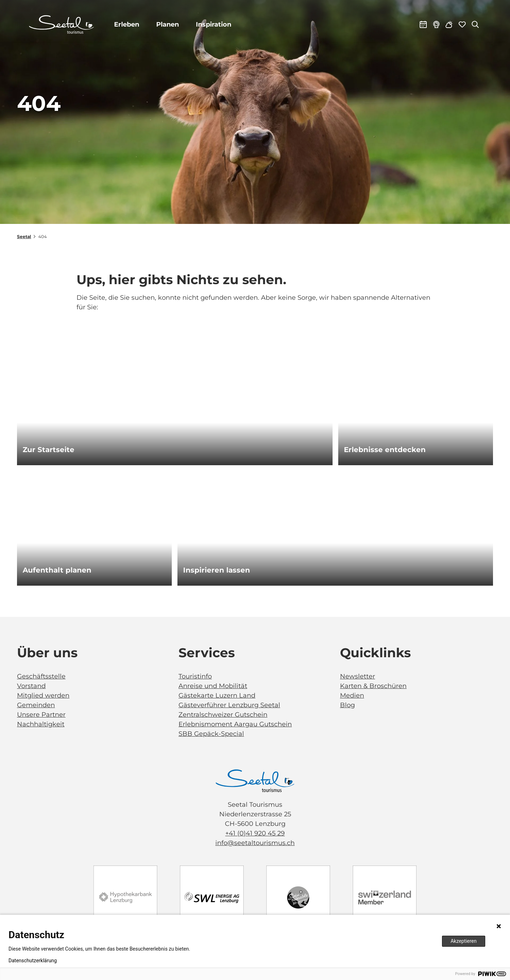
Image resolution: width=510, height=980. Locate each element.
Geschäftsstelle (41, 676)
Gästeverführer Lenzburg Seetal (229, 705)
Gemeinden (36, 705)
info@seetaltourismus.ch (255, 843)
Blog (347, 705)
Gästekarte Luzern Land (217, 695)
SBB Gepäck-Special (211, 734)
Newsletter (358, 676)
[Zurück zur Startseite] (61, 25)
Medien (352, 695)
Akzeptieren (464, 941)
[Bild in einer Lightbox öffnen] (255, 781)
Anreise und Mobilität (213, 686)
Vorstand (31, 686)
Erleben (127, 24)
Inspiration (214, 24)
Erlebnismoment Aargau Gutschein (235, 724)
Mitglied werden (43, 695)
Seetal (24, 236)
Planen (168, 24)
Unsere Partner (41, 715)
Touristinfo (195, 676)
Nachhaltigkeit (41, 724)
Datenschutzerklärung (33, 961)
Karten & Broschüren (373, 686)
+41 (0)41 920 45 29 (255, 833)
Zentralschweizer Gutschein (223, 715)
